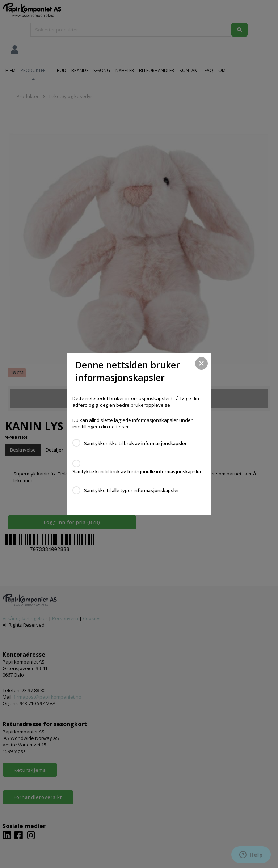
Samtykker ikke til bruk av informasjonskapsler (135, 443)
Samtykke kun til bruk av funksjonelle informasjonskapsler (137, 471)
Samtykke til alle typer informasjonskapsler (132, 490)
